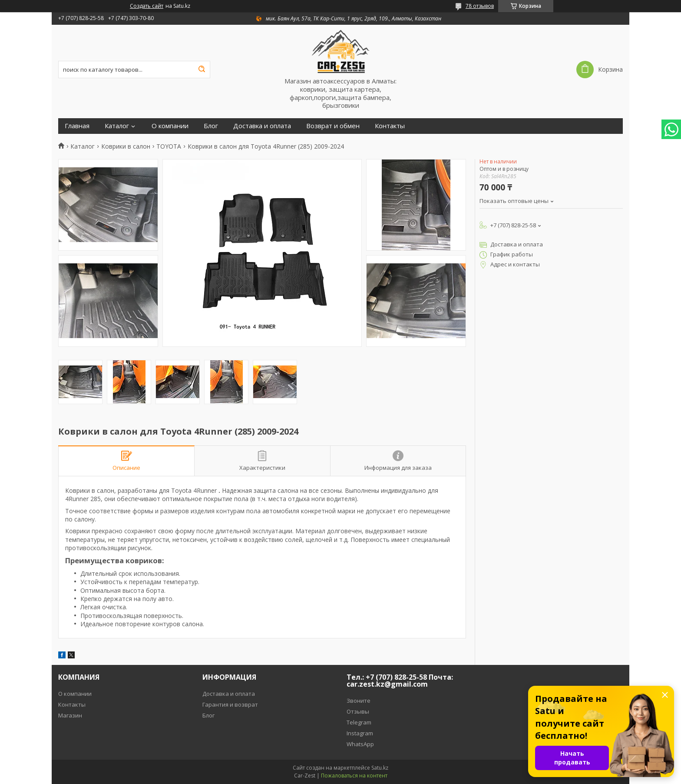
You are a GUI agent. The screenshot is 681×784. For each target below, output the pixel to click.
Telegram (359, 722)
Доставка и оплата (262, 126)
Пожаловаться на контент (354, 776)
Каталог (117, 126)
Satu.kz (380, 768)
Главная (77, 126)
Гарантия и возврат (230, 704)
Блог (211, 126)
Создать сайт (147, 6)
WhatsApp (360, 744)
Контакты (390, 126)
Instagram (360, 733)
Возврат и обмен (333, 126)
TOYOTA (169, 146)
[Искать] (202, 70)
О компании (170, 126)
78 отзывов (480, 6)
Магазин (70, 715)
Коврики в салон (126, 146)
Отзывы (358, 711)
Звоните (359, 701)
